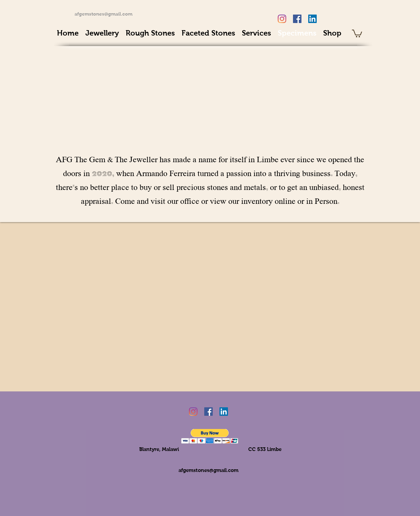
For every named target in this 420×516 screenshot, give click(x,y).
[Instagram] (282, 19)
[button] (210, 436)
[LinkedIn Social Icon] (312, 19)
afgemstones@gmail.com (103, 14)
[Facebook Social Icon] (297, 19)
